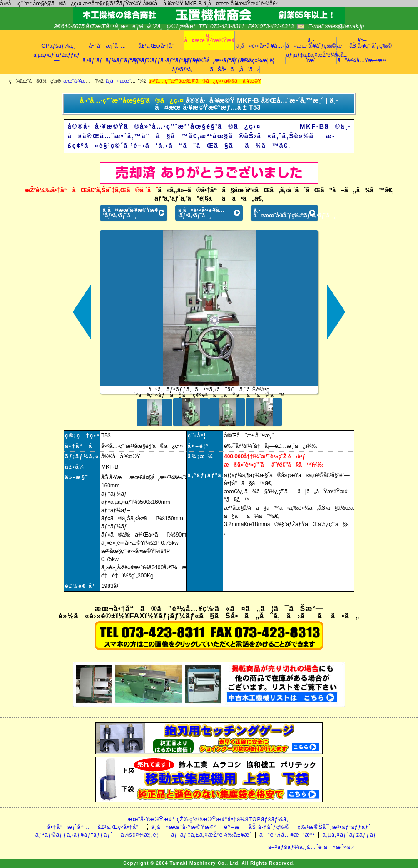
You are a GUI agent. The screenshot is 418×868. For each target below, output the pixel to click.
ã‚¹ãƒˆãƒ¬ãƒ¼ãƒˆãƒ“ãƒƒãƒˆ (108, 60)
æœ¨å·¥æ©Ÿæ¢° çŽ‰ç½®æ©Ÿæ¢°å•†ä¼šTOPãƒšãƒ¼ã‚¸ (209, 819)
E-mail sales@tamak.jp (336, 26)
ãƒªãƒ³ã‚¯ (183, 70)
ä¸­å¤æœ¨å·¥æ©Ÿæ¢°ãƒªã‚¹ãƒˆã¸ (130, 213)
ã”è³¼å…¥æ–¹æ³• (362, 60)
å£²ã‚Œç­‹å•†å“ (158, 46)
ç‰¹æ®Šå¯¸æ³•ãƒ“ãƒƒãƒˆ (209, 60)
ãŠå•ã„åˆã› (234, 70)
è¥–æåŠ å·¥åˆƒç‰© (257, 827)
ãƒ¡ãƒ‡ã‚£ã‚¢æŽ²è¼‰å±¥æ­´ (311, 58)
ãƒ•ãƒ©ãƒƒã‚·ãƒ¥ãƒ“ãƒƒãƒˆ (159, 60)
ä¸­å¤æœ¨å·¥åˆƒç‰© (311, 43)
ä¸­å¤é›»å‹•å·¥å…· (260, 46)
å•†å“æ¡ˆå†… (107, 46)
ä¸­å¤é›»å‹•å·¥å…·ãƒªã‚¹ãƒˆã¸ (201, 213)
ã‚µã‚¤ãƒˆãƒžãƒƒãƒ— (56, 58)
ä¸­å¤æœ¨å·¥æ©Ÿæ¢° (209, 40)
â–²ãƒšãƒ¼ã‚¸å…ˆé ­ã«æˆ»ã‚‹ (311, 847)
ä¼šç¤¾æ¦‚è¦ (260, 60)
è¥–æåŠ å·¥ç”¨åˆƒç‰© (362, 43)
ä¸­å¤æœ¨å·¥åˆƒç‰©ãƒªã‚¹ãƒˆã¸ (286, 213)
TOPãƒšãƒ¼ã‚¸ (57, 46)
